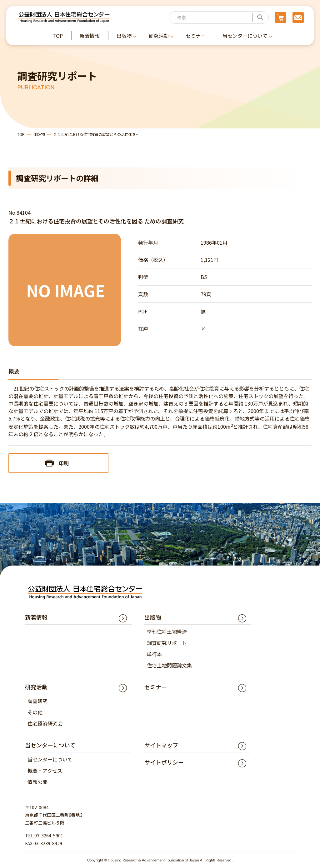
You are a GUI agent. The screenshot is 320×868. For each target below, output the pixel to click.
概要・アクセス (45, 771)
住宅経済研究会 (45, 723)
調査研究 (37, 701)
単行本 (154, 654)
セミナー (156, 687)
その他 (35, 712)
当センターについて (50, 759)
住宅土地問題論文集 (169, 665)
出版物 (39, 134)
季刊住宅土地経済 (167, 631)
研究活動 (36, 687)
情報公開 (37, 782)
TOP (21, 134)
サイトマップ (161, 745)
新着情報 (36, 617)
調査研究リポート (167, 643)
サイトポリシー (164, 762)
